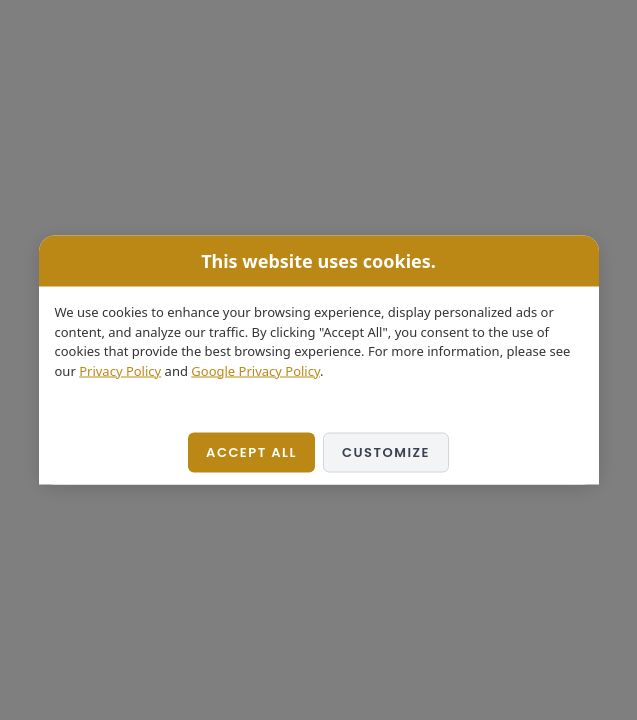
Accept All (251, 452)
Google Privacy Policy (255, 370)
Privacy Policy (120, 370)
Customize (386, 452)
